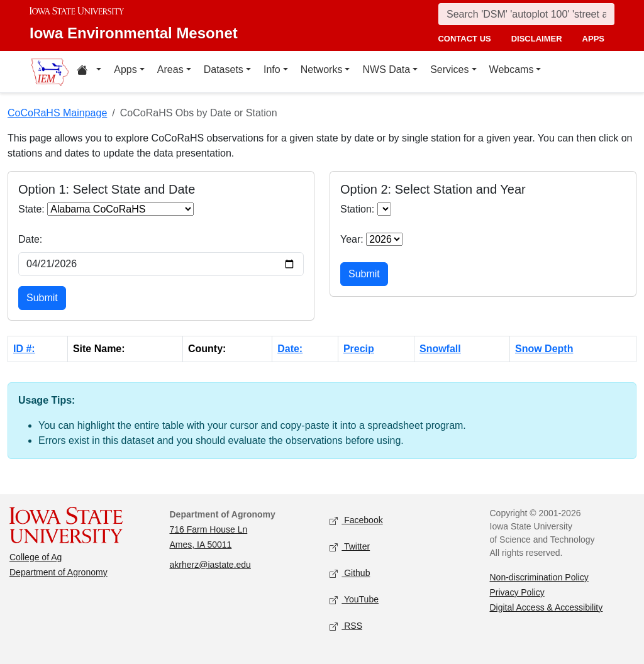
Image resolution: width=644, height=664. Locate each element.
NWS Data (386, 69)
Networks (322, 69)
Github (350, 573)
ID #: (24, 349)
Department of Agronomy (58, 572)
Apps (125, 69)
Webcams (512, 69)
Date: (30, 239)
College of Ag (36, 557)
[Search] (526, 14)
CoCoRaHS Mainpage (57, 113)
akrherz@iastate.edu (210, 565)
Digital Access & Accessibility (547, 607)
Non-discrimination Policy (539, 577)
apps (593, 39)
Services (449, 69)
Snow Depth (544, 349)
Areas (170, 69)
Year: (352, 239)
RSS (346, 626)
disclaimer (537, 39)
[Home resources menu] (89, 72)
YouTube (354, 600)
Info (272, 69)
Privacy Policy (517, 592)
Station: (357, 209)
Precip (359, 349)
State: (31, 209)
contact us (464, 39)
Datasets (224, 69)
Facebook (356, 520)
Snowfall (440, 349)
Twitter (350, 547)
